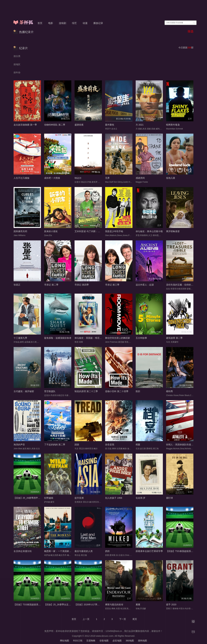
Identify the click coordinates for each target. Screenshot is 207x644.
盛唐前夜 (79, 125)
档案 (138, 445)
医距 (138, 391)
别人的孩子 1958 (114, 498)
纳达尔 (78, 178)
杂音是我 (110, 445)
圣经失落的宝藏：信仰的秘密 (181, 285)
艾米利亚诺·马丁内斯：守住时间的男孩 (94, 231)
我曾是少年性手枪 (114, 231)
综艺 (74, 23)
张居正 (17, 285)
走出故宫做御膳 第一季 (25, 125)
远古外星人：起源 (145, 285)
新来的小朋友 (51, 231)
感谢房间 (140, 178)
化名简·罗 (141, 498)
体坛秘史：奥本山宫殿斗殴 (149, 231)
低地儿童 (171, 178)
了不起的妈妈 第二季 (55, 445)
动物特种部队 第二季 (55, 125)
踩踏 (77, 445)
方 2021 (140, 125)
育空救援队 (50, 391)
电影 (51, 23)
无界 (107, 178)
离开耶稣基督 (173, 231)
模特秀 (169, 391)
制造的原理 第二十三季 (86, 391)
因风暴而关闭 (20, 231)
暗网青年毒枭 (173, 125)
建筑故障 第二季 (174, 338)
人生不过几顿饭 (22, 178)
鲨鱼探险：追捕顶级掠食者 (58, 338)
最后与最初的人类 (84, 551)
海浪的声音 (19, 445)
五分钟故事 (141, 338)
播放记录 (98, 23)
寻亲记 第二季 (51, 285)
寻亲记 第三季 (112, 285)
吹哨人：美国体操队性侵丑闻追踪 (183, 445)
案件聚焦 (110, 125)
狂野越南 (49, 498)
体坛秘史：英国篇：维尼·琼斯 (90, 338)
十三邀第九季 (20, 338)
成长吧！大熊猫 (52, 178)
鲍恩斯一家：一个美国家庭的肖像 (61, 551)
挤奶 (107, 551)
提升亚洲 (79, 498)
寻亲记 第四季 (82, 285)
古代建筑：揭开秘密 (24, 391)
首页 (40, 23)
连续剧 (63, 23)
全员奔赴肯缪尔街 (23, 551)
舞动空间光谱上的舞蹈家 (118, 338)
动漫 (85, 23)
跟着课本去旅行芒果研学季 (149, 551)
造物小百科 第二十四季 (117, 391)
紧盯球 (169, 498)
